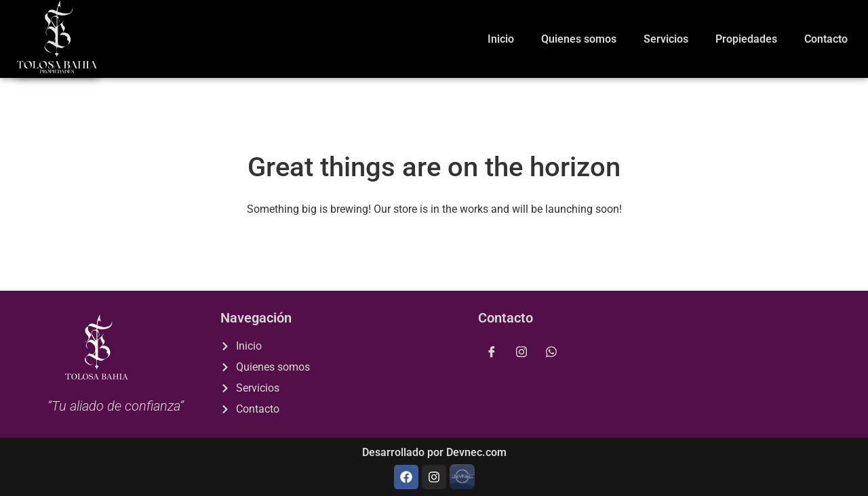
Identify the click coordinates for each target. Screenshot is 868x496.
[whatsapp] (551, 352)
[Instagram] (521, 352)
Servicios (666, 39)
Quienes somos (579, 39)
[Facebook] (492, 352)
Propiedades (746, 39)
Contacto (826, 39)
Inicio (501, 39)
